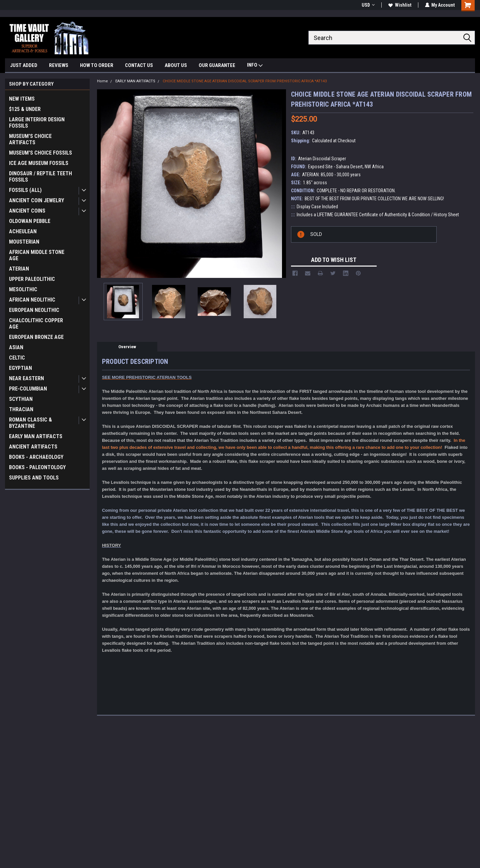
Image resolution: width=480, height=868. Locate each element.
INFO (255, 66)
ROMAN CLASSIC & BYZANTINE (30, 423)
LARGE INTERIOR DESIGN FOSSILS (37, 123)
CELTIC (17, 358)
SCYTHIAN (21, 399)
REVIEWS (59, 65)
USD (368, 5)
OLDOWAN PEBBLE (30, 221)
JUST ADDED (24, 65)
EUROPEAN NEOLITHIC (34, 310)
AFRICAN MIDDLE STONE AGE (37, 255)
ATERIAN (19, 269)
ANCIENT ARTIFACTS (33, 447)
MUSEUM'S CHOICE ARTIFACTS (30, 139)
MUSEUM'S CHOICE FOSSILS (40, 153)
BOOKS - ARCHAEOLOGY (36, 457)
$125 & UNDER (25, 109)
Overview (127, 347)
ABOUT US (176, 65)
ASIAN (16, 347)
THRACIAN (21, 409)
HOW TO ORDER (97, 65)
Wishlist (399, 5)
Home (102, 81)
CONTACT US (139, 65)
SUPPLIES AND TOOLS (34, 478)
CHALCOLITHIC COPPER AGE (36, 324)
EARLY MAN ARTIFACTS (36, 436)
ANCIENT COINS (27, 211)
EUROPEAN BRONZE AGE (36, 337)
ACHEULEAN (23, 231)
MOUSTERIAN (24, 242)
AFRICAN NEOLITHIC (32, 300)
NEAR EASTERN (26, 378)
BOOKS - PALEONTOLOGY (37, 467)
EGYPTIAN (20, 368)
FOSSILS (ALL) (25, 190)
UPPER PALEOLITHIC (32, 279)
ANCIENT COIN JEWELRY (36, 200)
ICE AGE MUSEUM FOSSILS (39, 163)
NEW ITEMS (22, 99)
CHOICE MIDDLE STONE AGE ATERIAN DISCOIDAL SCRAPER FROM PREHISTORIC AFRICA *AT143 (245, 81)
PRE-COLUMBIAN (28, 389)
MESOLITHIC (23, 289)
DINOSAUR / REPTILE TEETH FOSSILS (40, 177)
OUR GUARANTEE (217, 65)
